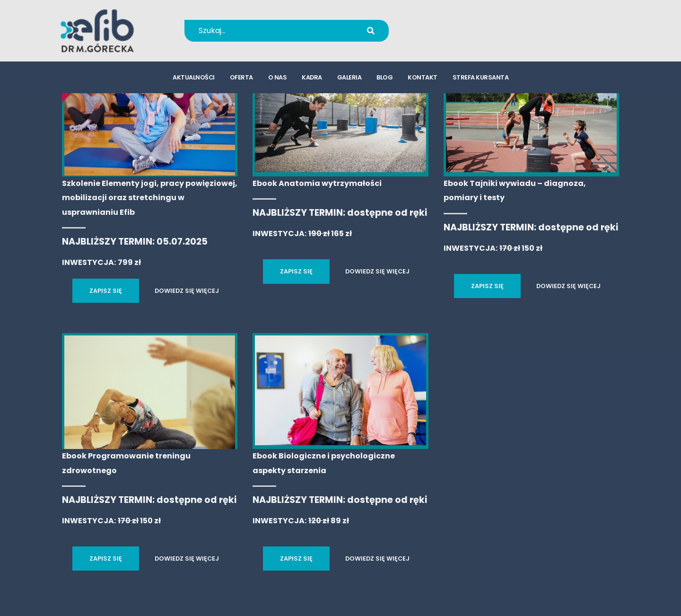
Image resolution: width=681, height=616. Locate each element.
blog (384, 78)
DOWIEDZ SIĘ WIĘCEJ (187, 291)
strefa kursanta (481, 78)
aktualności (194, 78)
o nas (278, 78)
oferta (241, 78)
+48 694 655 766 (460, 24)
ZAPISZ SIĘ (106, 291)
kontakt (423, 78)
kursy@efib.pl (454, 37)
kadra (312, 78)
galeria (349, 78)
